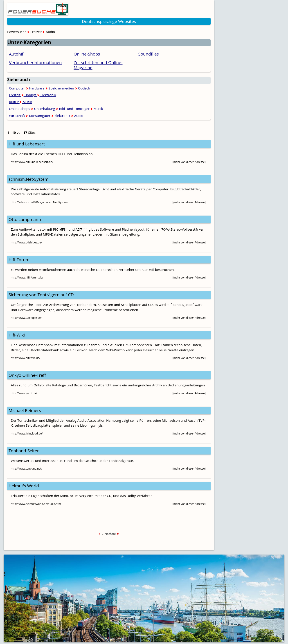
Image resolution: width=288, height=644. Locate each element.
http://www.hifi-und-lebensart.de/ (32, 162)
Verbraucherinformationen (35, 62)
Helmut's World (24, 486)
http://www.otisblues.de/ (26, 242)
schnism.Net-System (28, 179)
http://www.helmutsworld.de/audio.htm (36, 504)
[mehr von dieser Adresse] (189, 162)
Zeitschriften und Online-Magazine (98, 65)
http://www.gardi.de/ (24, 393)
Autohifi (17, 54)
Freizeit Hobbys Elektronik (33, 95)
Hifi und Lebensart (27, 144)
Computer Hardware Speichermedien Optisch (49, 88)
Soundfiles (148, 54)
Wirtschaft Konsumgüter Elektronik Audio (46, 116)
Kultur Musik (20, 102)
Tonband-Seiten (24, 451)
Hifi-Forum (19, 260)
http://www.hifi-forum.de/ (27, 277)
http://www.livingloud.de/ (27, 433)
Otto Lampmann (25, 219)
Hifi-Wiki (17, 335)
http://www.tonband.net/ (27, 469)
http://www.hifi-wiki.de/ (26, 358)
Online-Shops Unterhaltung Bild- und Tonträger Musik (56, 109)
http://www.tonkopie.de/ (26, 318)
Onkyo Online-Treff (27, 375)
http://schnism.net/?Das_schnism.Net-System (39, 202)
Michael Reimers (25, 410)
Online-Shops (87, 54)
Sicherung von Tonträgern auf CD (41, 295)
